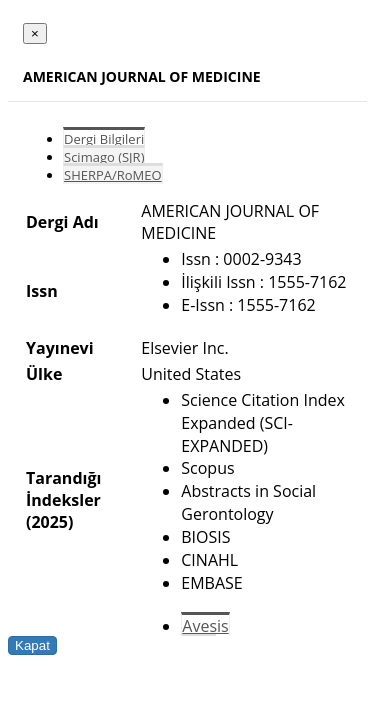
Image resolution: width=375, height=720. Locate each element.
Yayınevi (60, 348)
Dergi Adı (62, 222)
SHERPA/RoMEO (113, 175)
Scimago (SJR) (104, 157)
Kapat (32, 645)
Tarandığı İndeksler (63, 489)
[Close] (35, 33)
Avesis (205, 626)
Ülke (44, 374)
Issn (42, 291)
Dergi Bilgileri (104, 139)
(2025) (49, 522)
